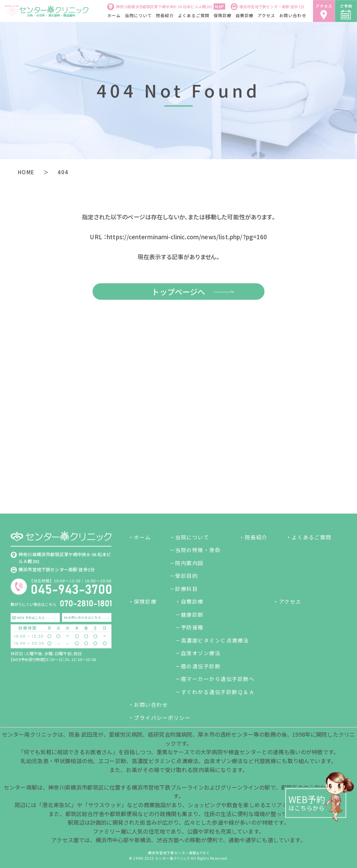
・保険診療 (143, 601)
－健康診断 (189, 614)
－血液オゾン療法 (198, 653)
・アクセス (287, 601)
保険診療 (223, 15)
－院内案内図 (187, 563)
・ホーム (140, 537)
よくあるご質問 (194, 15)
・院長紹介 (253, 537)
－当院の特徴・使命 (195, 550)
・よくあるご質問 (309, 537)
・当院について (190, 537)
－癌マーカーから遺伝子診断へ (215, 679)
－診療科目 (184, 589)
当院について (138, 15)
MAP (219, 6)
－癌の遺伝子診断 (198, 666)
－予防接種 (189, 627)
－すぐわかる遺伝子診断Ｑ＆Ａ (215, 692)
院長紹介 (165, 15)
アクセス (267, 15)
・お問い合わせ (148, 705)
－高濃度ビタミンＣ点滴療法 (212, 640)
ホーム (114, 15)
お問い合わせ (293, 15)
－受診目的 (184, 576)
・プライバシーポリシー (160, 718)
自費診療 (245, 15)
